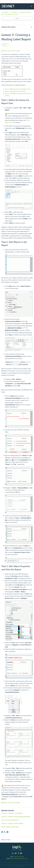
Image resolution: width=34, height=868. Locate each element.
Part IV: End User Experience (10, 820)
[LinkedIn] (7, 831)
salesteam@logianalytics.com (19, 858)
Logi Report (14, 12)
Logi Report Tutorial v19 (12, 14)
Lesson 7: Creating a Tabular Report (12, 823)
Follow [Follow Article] (5, 45)
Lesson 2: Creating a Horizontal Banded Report (16, 816)
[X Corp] (5, 831)
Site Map (22, 866)
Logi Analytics (5, 12)
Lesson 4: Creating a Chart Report (12, 813)
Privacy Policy (16, 866)
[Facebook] (2, 831)
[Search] (17, 18)
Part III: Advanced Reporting (10, 826)
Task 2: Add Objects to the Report (15, 91)
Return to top (7, 839)
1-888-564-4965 (18, 856)
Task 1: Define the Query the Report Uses (18, 89)
